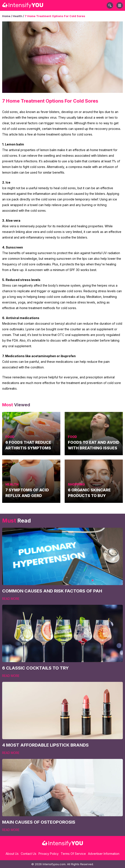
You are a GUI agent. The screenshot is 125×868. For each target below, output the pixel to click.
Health (18, 16)
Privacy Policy (49, 854)
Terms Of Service (73, 854)
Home (6, 16)
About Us (12, 854)
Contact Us (29, 854)
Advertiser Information (104, 854)
